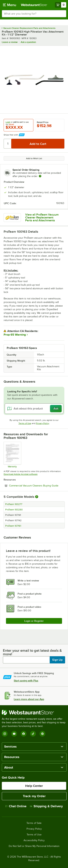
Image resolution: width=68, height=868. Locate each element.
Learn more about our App (29, 699)
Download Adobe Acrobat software (21, 474)
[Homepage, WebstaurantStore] (34, 5)
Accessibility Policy (34, 840)
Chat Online (16, 806)
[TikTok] (33, 734)
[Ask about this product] (34, 409)
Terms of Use (25, 423)
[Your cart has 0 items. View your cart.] (61, 5)
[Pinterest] (42, 734)
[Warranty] (12, 455)
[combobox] (34, 14)
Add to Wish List (34, 158)
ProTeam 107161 (13, 526)
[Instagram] (5, 734)
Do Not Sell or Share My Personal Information (34, 846)
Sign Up (57, 660)
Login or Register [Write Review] (34, 621)
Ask (56, 409)
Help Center (34, 786)
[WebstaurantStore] (34, 712)
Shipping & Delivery (46, 806)
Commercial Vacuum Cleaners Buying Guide (37, 486)
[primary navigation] (10, 5)
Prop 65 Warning (15, 335)
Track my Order (34, 796)
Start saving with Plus (26, 681)
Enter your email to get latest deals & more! (32, 652)
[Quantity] (8, 144)
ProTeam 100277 (14, 504)
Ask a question (28, 42)
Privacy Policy (43, 423)
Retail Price (43, 122)
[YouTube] (14, 734)
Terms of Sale (34, 823)
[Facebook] (24, 734)
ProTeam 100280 (14, 510)
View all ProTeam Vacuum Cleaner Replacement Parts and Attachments (42, 218)
